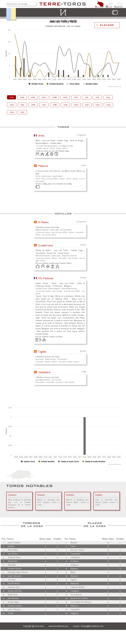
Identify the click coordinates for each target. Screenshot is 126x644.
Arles (41, 136)
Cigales (42, 352)
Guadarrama (46, 245)
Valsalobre (44, 372)
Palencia (43, 166)
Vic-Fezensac (46, 278)
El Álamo (43, 222)
